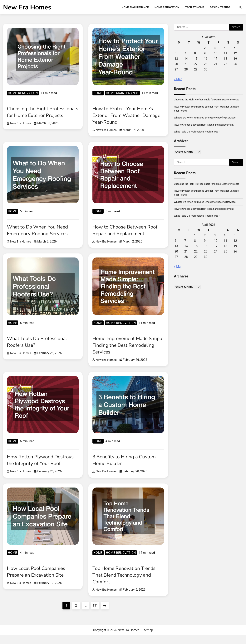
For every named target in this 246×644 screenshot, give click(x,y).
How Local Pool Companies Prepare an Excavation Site (39, 580)
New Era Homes (27, 8)
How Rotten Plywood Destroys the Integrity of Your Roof (41, 465)
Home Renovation (167, 8)
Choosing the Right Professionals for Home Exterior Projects (34, 117)
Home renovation (23, 95)
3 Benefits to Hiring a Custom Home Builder (126, 462)
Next (105, 614)
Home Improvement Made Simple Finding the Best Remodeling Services (123, 347)
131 (95, 614)
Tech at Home (195, 8)
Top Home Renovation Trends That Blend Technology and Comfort (127, 584)
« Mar (178, 81)
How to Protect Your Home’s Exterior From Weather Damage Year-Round (125, 117)
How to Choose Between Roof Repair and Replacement (127, 232)
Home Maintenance (135, 8)
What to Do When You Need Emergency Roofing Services (40, 232)
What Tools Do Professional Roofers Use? (39, 344)
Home (98, 95)
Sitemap (147, 639)
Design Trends (220, 8)
